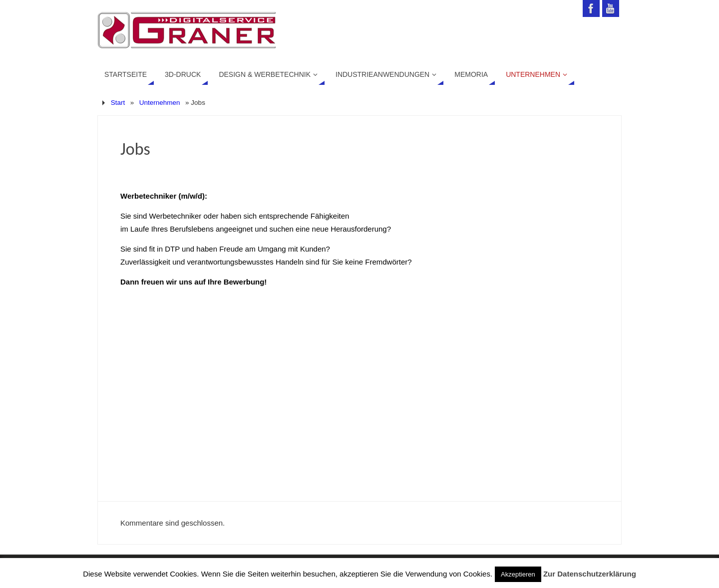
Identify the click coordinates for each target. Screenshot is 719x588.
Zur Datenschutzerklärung (590, 574)
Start (118, 103)
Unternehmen (160, 103)
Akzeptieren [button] (518, 574)
